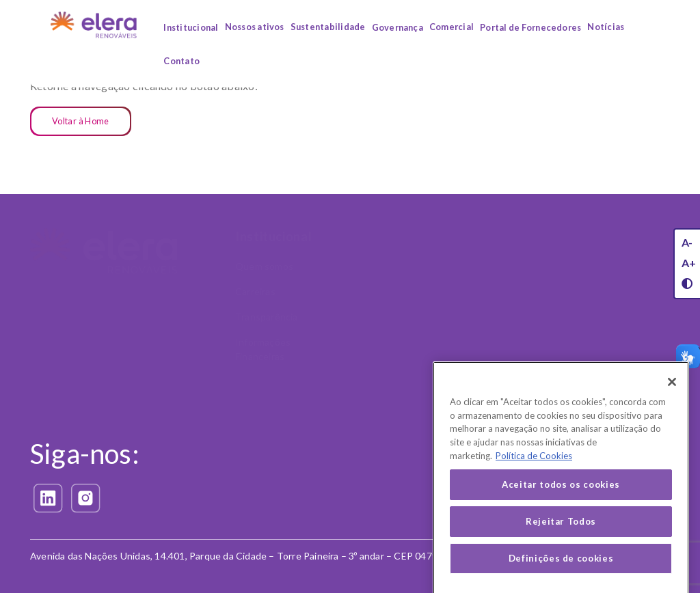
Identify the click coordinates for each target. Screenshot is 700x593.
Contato (181, 61)
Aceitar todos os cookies (561, 501)
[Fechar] (672, 398)
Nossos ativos (255, 27)
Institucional (191, 27)
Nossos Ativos (388, 236)
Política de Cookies (387, 518)
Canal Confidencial (604, 345)
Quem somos (264, 266)
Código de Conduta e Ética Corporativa (610, 273)
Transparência (267, 317)
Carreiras (255, 291)
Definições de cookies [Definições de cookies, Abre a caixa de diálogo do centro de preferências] (561, 575)
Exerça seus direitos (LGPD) (389, 460)
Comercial (452, 27)
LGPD (576, 371)
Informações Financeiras (263, 349)
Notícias (606, 27)
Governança (398, 27)
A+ (689, 263)
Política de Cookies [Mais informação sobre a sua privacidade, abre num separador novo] (534, 472)
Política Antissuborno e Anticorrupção (615, 313)
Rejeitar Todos (561, 538)
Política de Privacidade (394, 492)
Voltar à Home (81, 121)
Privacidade (380, 422)
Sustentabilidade (328, 27)
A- (687, 242)
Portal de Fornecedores (530, 27)
